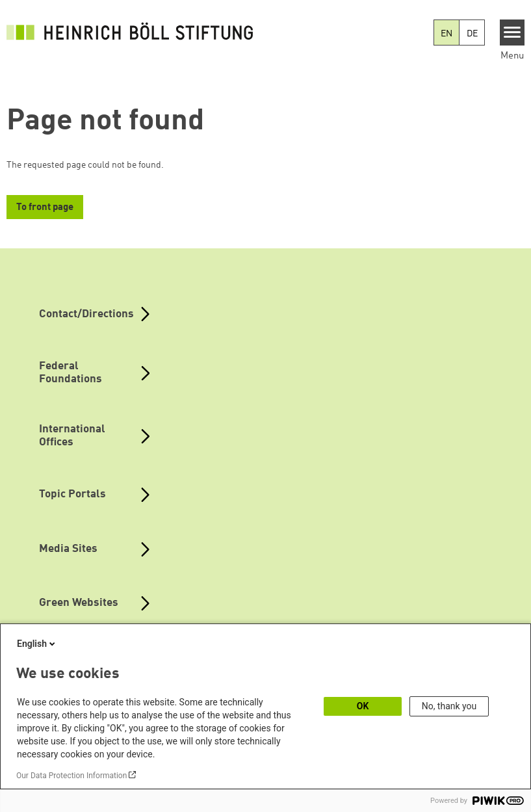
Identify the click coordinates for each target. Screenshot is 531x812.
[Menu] (512, 33)
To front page (45, 208)
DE (472, 34)
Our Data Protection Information (71, 776)
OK (363, 706)
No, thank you (449, 706)
